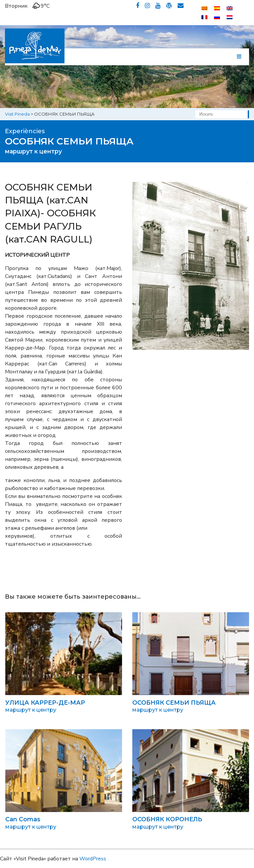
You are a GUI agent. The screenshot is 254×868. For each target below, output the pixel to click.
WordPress (93, 859)
